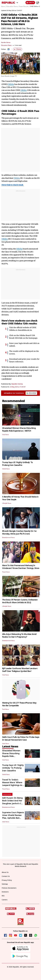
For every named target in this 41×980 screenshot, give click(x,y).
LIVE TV (30, 3)
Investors (5, 892)
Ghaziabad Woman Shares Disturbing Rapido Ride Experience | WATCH (19, 429)
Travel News (6, 572)
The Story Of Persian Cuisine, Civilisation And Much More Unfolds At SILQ (20, 601)
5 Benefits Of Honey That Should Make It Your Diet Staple (20, 498)
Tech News (6, 709)
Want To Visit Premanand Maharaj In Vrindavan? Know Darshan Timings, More (21, 567)
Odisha (11, 84)
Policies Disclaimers (9, 888)
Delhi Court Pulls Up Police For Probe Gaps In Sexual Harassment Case (21, 739)
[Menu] (38, 3)
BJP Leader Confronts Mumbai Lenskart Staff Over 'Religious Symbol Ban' (20, 670)
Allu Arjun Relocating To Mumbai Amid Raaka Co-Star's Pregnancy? (19, 636)
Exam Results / (24, 7)
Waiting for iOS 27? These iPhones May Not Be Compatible (19, 704)
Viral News (5, 435)
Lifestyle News (7, 503)
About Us (5, 872)
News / (4, 7)
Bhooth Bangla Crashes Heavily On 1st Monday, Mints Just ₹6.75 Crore (19, 532)
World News (6, 469)
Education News (6, 45)
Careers (5, 900)
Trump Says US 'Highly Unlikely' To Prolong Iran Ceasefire (17, 464)
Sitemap (5, 884)
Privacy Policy (7, 880)
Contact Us (6, 876)
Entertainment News (8, 538)
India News (6, 744)
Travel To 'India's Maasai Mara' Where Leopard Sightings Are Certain (13, 784)
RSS (3, 896)
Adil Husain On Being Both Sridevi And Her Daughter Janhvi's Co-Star (13, 802)
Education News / (13, 7)
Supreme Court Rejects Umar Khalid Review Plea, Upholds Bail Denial (13, 817)
